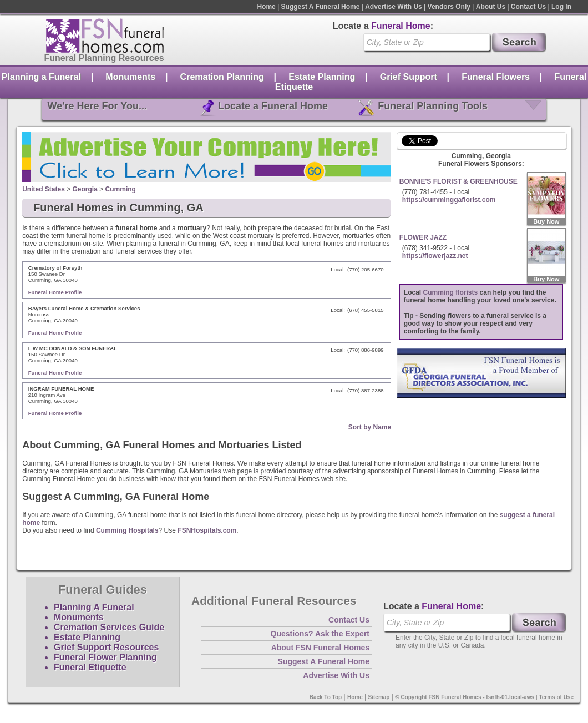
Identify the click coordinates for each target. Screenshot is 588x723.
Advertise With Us (394, 7)
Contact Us (528, 7)
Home (266, 7)
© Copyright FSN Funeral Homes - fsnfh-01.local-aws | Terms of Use (484, 697)
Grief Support (409, 77)
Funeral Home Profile (55, 292)
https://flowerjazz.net (435, 256)
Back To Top (326, 697)
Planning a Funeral (41, 77)
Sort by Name (370, 427)
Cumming (121, 189)
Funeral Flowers (496, 77)
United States (44, 189)
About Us (491, 7)
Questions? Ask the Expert (320, 634)
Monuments (130, 77)
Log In (561, 7)
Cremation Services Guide (109, 627)
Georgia (85, 189)
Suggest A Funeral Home (321, 7)
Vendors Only (449, 7)
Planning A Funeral (94, 607)
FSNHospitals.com (207, 530)
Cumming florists (451, 292)
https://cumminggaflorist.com (449, 200)
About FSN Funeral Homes (320, 648)
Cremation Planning (222, 77)
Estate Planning (322, 77)
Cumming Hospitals (127, 530)
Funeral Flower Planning (105, 657)
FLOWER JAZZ (423, 237)
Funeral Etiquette (90, 667)
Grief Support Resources (106, 647)
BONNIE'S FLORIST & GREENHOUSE (458, 181)
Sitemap (379, 697)
